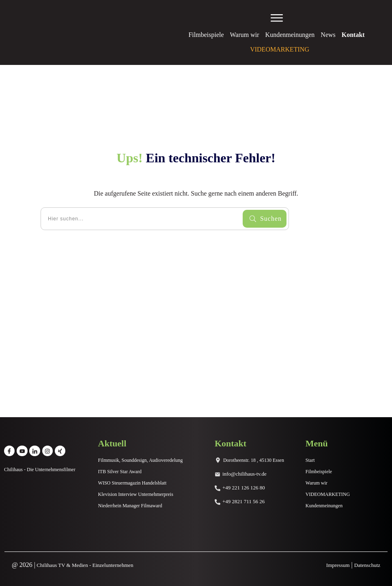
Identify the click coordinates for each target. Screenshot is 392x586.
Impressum (338, 565)
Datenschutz (367, 565)
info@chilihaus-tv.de (244, 474)
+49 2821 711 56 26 (243, 501)
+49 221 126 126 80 (244, 488)
